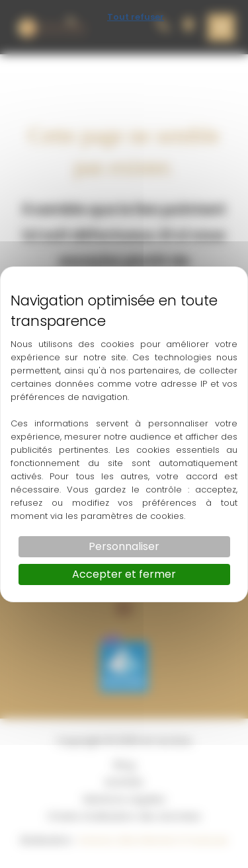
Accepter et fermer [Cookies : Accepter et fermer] (124, 574)
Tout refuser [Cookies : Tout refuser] (136, 17)
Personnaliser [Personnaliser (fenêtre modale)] (124, 546)
